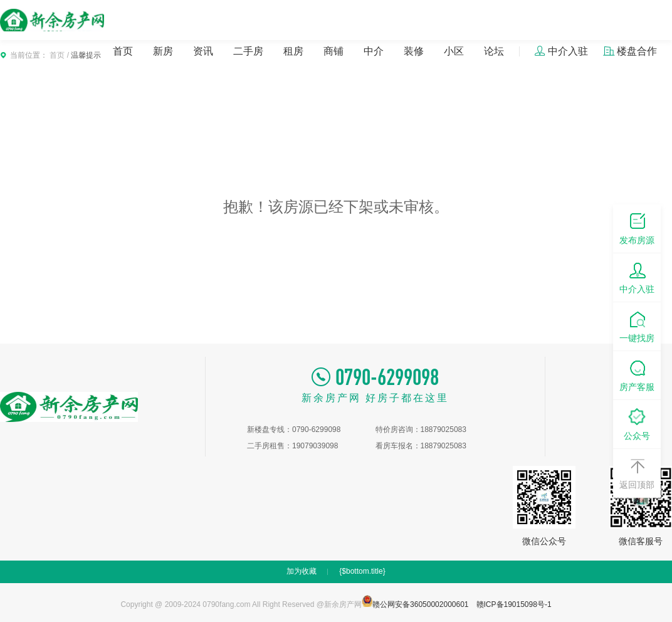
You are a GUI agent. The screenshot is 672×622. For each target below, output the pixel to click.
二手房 (248, 51)
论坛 (494, 51)
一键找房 (637, 326)
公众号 (637, 424)
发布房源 (637, 228)
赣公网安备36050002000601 (415, 604)
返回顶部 (637, 472)
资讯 (203, 51)
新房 (163, 51)
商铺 (333, 51)
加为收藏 (302, 571)
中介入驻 (561, 51)
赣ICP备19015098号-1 (514, 604)
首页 (123, 51)
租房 (293, 51)
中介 (374, 51)
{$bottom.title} (362, 571)
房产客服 (637, 375)
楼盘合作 (630, 51)
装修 (414, 51)
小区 (454, 51)
